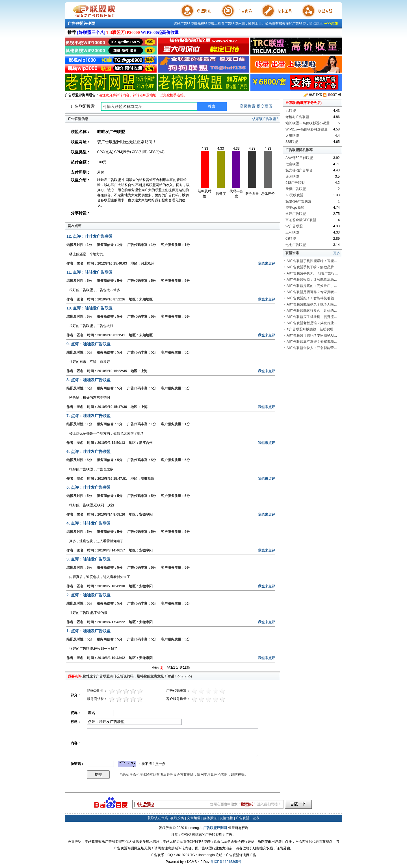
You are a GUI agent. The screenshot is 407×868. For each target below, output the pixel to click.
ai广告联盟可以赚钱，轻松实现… (312, 329)
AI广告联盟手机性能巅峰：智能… (312, 261)
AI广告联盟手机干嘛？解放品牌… (312, 267)
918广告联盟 (295, 183)
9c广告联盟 (294, 226)
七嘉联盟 (292, 164)
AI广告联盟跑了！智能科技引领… (312, 298)
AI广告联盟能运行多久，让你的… (312, 311)
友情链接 (226, 818)
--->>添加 (331, 23)
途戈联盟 (292, 176)
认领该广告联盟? (265, 119)
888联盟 (292, 142)
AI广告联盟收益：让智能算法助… (312, 280)
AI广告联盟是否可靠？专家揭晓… (312, 292)
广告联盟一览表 (248, 818)
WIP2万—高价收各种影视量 (307, 129)
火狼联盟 (292, 136)
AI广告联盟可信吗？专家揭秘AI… (312, 335)
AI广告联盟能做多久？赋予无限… (312, 304)
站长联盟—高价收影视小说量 (308, 123)
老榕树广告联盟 (297, 117)
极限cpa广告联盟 (298, 201)
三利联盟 (292, 232)
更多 (337, 253)
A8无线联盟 (294, 195)
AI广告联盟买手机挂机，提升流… (312, 317)
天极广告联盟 (296, 189)
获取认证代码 (158, 818)
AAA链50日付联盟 (299, 158)
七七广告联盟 (296, 245)
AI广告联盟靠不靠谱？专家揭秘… (312, 342)
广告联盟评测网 (82, 23)
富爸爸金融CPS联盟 (301, 220)
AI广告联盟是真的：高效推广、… (312, 286)
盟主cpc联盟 (295, 208)
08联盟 (291, 239)
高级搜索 (248, 106)
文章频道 (194, 818)
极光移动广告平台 (299, 170)
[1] (161, 668)
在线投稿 (177, 818)
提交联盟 (265, 106)
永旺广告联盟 (296, 214)
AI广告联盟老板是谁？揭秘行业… (312, 323)
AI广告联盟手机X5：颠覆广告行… (312, 273)
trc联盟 (291, 111)
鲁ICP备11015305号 (226, 862)
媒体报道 (210, 818)
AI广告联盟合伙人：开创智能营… (312, 348)
